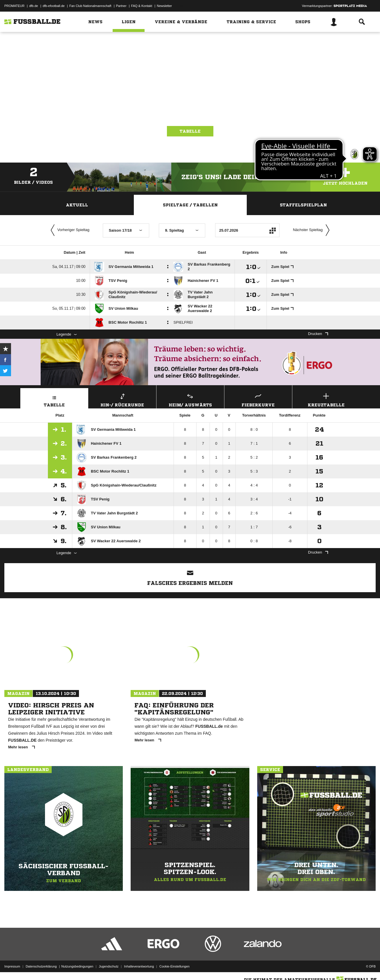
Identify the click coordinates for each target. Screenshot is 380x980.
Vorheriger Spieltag (69, 230)
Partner (121, 6)
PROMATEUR (14, 6)
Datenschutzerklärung (41, 966)
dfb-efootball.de (54, 6)
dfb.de (34, 6)
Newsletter (164, 6)
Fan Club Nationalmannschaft (90, 6)
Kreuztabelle (326, 399)
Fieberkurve (258, 399)
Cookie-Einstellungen (174, 966)
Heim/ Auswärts (190, 399)
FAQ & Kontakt (142, 6)
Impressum (12, 966)
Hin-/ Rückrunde (122, 399)
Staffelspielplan (303, 205)
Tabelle (190, 131)
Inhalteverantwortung (139, 966)
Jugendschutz (109, 966)
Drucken (318, 334)
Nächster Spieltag (313, 230)
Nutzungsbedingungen (77, 966)
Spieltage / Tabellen (190, 205)
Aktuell (77, 205)
